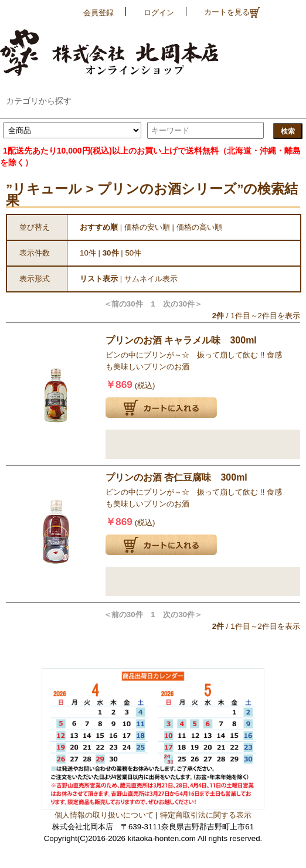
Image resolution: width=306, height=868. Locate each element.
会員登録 (98, 13)
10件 (88, 253)
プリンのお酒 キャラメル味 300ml (181, 340)
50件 (133, 253)
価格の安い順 (147, 227)
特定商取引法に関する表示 (206, 815)
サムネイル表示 (151, 279)
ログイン (159, 13)
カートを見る (232, 13)
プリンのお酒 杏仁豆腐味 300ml (176, 477)
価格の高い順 (199, 227)
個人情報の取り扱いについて (104, 815)
